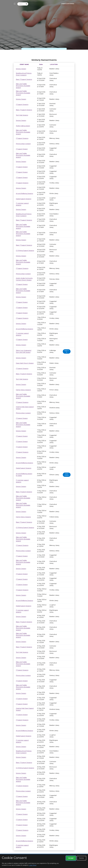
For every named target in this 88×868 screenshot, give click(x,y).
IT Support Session (22, 149)
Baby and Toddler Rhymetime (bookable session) (23, 86)
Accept (71, 858)
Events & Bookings (68, 4)
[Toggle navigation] (14, 4)
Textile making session (23, 126)
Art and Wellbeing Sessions (24, 194)
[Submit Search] (26, 4)
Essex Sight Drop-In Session (25, 363)
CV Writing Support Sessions (25, 251)
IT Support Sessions (22, 105)
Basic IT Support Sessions (24, 79)
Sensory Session (21, 69)
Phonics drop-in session (23, 144)
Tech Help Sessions (22, 115)
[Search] (21, 4)
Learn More (33, 865)
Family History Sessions (23, 390)
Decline (81, 858)
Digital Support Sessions (24, 199)
